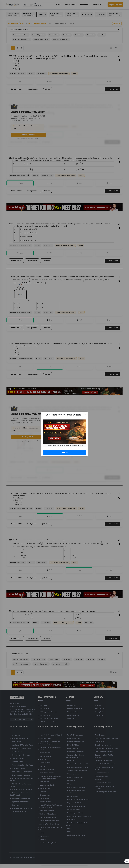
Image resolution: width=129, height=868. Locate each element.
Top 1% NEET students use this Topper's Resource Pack (64, 446)
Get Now (64, 453)
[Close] (85, 414)
